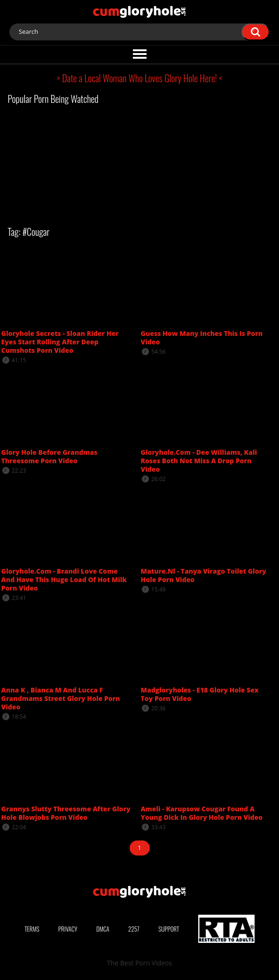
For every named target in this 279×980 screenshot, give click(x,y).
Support (169, 929)
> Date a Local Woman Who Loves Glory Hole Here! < (139, 78)
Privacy (68, 929)
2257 (134, 929)
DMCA (103, 929)
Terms (32, 929)
